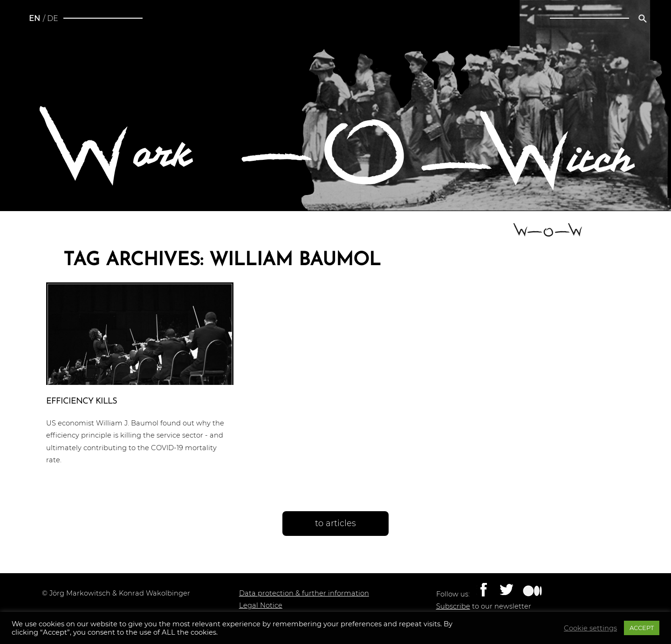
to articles (335, 523)
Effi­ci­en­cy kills (82, 401)
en (34, 18)
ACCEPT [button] (642, 628)
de (53, 18)
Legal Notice (261, 605)
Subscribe (453, 606)
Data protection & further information (304, 593)
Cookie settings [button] (590, 628)
